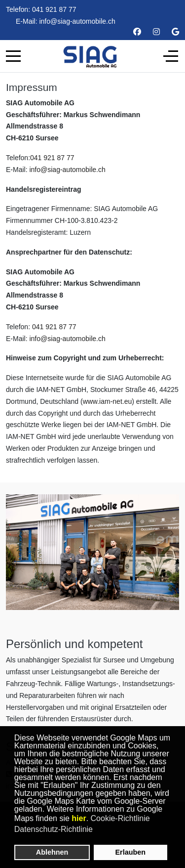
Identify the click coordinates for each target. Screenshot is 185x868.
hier (79, 818)
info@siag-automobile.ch (77, 21)
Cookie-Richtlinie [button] (120, 818)
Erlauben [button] (130, 852)
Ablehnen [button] (52, 852)
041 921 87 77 (54, 9)
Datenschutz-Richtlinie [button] (54, 829)
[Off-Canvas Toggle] (171, 56)
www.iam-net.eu (108, 401)
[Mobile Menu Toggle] (13, 56)
